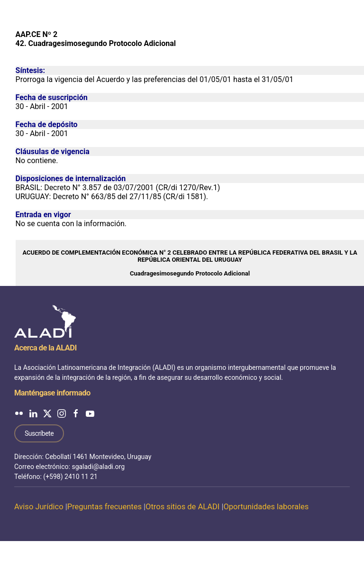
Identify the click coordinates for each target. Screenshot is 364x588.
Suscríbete (39, 433)
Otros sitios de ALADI (182, 507)
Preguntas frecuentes (105, 507)
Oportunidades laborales (266, 507)
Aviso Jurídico (39, 507)
